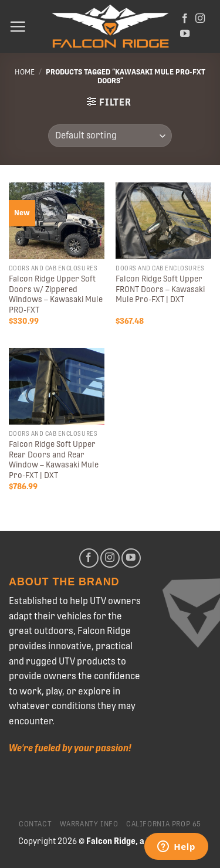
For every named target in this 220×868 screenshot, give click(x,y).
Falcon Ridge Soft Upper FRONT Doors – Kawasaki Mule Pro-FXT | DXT (160, 289)
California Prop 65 (164, 824)
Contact (35, 824)
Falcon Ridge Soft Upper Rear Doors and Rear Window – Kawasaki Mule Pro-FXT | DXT (54, 460)
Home (25, 72)
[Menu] (18, 26)
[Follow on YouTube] (185, 34)
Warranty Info (89, 824)
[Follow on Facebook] (185, 19)
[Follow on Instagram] (200, 19)
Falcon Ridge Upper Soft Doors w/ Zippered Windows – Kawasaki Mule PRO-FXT (56, 294)
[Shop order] (110, 136)
